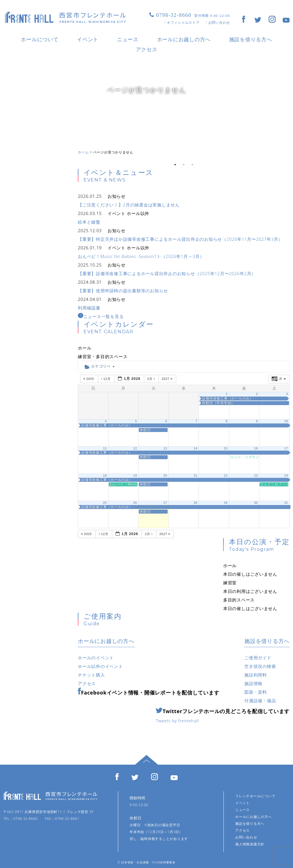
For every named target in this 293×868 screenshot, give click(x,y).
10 (286, 421)
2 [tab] (184, 165)
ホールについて (40, 39)
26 (135, 503)
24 (286, 476)
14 (196, 448)
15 (226, 448)
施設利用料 (256, 675)
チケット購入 (91, 675)
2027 (168, 379)
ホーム (83, 152)
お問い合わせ (218, 22)
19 (135, 476)
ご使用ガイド (258, 658)
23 (256, 476)
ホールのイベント (96, 658)
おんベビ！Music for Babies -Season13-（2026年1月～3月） (141, 256)
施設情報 (253, 683)
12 (135, 448)
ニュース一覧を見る (101, 316)
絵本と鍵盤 (89, 222)
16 (256, 448)
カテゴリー (100, 367)
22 (226, 476)
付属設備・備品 (260, 701)
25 (105, 503)
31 (286, 503)
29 (226, 503)
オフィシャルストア (182, 22)
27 (165, 503)
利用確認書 (89, 308)
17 (286, 448)
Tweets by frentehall (177, 721)
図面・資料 (256, 692)
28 (196, 503)
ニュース (128, 39)
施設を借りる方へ (251, 39)
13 (165, 448)
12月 (106, 379)
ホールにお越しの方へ (184, 39)
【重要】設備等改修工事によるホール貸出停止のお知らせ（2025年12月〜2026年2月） (167, 273)
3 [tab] (192, 165)
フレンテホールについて (255, 796)
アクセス (147, 49)
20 (165, 476)
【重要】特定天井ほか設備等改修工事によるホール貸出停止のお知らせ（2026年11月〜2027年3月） (180, 239)
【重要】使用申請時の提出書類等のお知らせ (123, 291)
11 (105, 448)
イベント (88, 39)
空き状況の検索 (260, 666)
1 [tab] (175, 165)
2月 (152, 379)
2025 (89, 379)
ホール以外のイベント (100, 666)
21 (196, 476)
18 (105, 476)
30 (256, 503)
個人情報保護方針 (250, 844)
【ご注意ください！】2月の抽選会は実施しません (129, 205)
